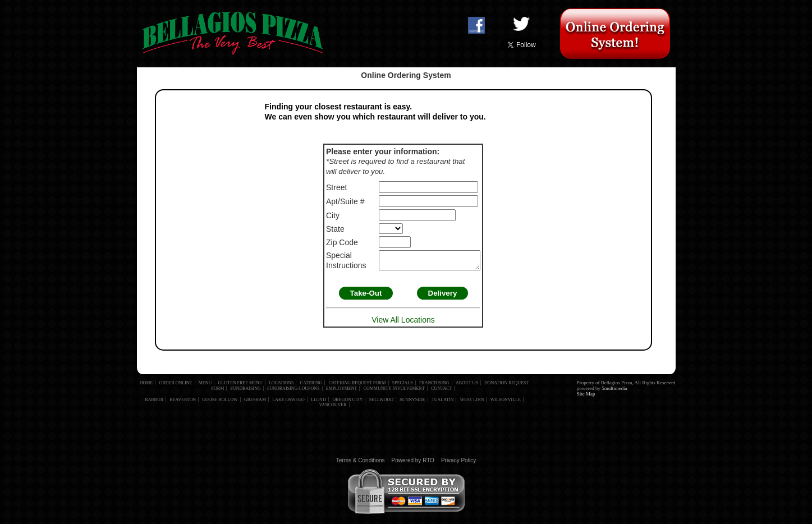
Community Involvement (394, 392)
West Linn (472, 403)
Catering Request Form (357, 386)
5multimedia (614, 392)
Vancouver (332, 408)
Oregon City (347, 403)
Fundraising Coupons (293, 392)
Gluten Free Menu (240, 386)
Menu (205, 386)
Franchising (434, 386)
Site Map (586, 397)
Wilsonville (506, 403)
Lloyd (318, 403)
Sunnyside (412, 403)
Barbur (154, 403)
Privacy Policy (458, 464)
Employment (342, 392)
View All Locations (403, 323)
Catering (311, 386)
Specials (403, 386)
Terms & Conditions (361, 464)
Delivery (446, 297)
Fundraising (246, 392)
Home (146, 386)
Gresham (255, 403)
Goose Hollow (220, 403)
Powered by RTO (413, 464)
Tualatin (443, 403)
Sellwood (381, 403)
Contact (441, 392)
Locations (281, 386)
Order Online (176, 386)
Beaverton (183, 403)
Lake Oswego (288, 403)
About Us (467, 386)
